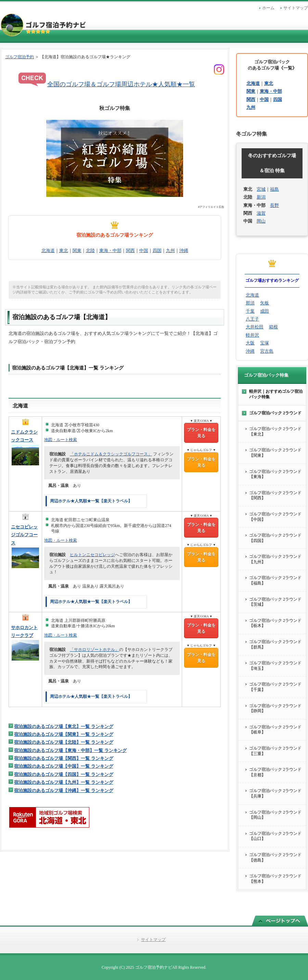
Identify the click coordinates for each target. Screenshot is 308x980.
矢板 (265, 303)
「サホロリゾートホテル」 (94, 650)
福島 (274, 189)
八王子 (252, 319)
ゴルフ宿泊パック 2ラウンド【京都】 (275, 772)
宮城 (261, 189)
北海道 (48, 250)
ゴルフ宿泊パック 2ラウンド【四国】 (275, 538)
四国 (157, 250)
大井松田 (255, 327)
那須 (250, 303)
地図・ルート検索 (61, 440)
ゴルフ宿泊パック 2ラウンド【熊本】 (275, 879)
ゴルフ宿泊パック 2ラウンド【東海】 (275, 474)
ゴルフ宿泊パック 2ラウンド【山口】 (275, 836)
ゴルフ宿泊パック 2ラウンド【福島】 (275, 580)
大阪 (250, 343)
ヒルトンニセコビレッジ (92, 555)
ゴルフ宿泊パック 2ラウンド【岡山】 (275, 815)
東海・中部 (110, 250)
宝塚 (265, 343)
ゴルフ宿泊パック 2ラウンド (275, 413)
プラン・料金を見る (201, 433)
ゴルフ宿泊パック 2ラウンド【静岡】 (275, 708)
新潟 (261, 197)
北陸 (90, 250)
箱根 (273, 327)
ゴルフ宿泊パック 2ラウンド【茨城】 (275, 602)
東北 (64, 250)
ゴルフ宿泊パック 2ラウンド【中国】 (275, 517)
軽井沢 (252, 335)
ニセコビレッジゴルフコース (24, 535)
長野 (274, 205)
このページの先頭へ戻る (280, 921)
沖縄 (184, 250)
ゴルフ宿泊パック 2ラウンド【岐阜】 (275, 730)
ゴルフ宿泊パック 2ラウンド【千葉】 (275, 687)
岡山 (261, 221)
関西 (130, 250)
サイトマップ (296, 8)
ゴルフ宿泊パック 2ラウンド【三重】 (275, 751)
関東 (77, 250)
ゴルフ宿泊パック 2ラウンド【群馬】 (275, 644)
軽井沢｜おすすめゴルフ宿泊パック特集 (276, 394)
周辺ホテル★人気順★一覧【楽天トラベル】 (91, 501)
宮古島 (267, 351)
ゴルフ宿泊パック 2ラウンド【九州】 (275, 559)
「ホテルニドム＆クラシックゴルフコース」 (111, 454)
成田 (265, 311)
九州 (170, 250)
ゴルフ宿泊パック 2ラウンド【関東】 (275, 453)
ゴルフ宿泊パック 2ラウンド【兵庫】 (275, 793)
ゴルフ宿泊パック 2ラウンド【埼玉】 (275, 666)
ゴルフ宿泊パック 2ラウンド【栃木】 (275, 623)
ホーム (268, 8)
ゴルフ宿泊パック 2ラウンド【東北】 (275, 431)
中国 (144, 250)
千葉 (250, 311)
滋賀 (261, 213)
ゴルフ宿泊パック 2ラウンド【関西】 (275, 495)
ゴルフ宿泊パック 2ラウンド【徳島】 (275, 857)
